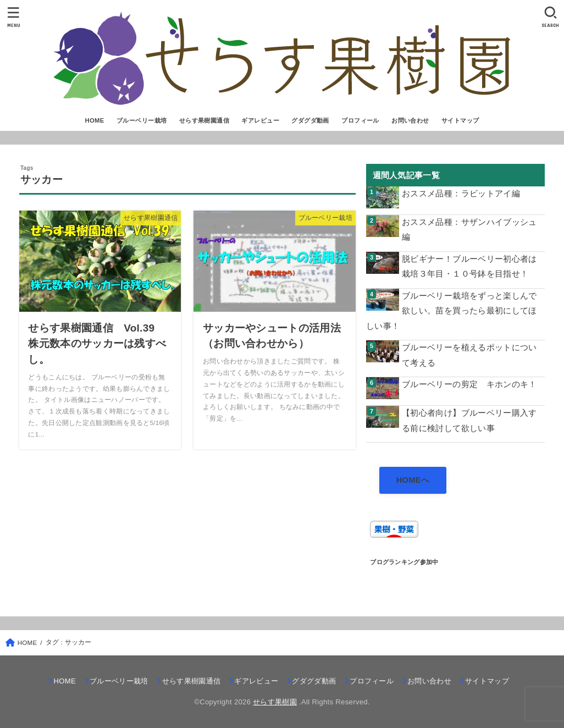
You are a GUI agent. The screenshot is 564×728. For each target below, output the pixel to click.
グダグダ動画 (310, 120)
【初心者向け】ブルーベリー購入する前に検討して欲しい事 (469, 421)
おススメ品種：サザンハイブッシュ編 (469, 230)
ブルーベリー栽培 (142, 120)
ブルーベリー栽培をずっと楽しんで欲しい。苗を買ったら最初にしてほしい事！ (452, 311)
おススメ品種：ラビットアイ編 (461, 194)
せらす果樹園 (275, 702)
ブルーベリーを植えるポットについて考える (469, 355)
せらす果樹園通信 (204, 120)
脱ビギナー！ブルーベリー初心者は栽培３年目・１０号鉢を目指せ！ (469, 267)
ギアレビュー (260, 120)
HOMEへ (413, 480)
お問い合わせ (410, 120)
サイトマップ (460, 120)
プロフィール (360, 120)
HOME (94, 120)
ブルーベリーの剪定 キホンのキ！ (469, 384)
